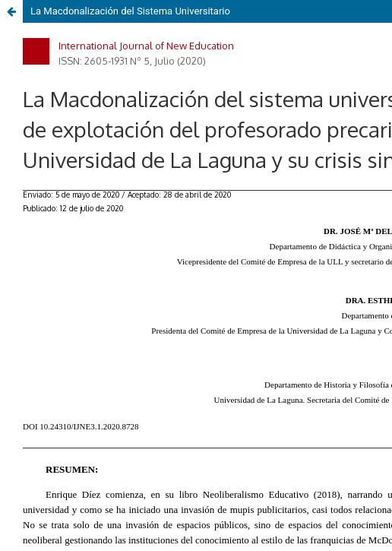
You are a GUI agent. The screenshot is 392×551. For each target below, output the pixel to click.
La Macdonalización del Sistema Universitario (130, 11)
